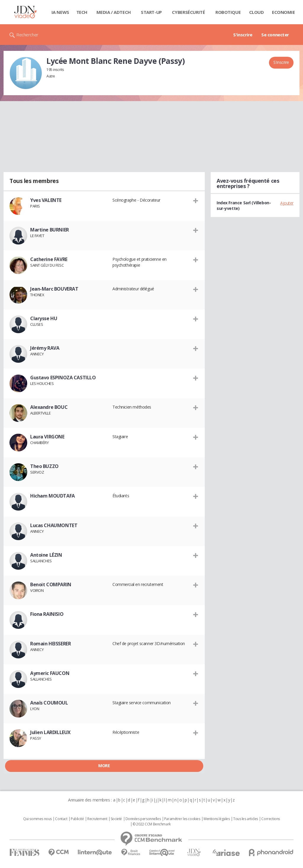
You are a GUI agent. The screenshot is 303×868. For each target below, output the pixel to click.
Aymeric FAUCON (50, 673)
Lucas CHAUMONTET (54, 525)
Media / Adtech (114, 12)
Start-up (151, 12)
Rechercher (27, 35)
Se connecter (275, 35)
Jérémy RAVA (45, 348)
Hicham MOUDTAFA (53, 496)
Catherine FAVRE (49, 259)
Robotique (228, 12)
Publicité (77, 819)
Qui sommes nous (37, 819)
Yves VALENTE (46, 200)
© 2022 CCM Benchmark (152, 824)
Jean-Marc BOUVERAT (54, 289)
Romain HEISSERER (50, 644)
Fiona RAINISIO (47, 614)
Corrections (270, 819)
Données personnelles (143, 819)
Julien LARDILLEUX (50, 732)
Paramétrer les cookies (182, 819)
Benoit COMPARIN (51, 584)
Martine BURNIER (50, 230)
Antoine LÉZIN (46, 555)
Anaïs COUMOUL (49, 703)
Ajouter (287, 203)
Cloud (257, 12)
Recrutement (97, 819)
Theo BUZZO (44, 466)
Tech (82, 12)
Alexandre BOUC (49, 407)
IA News (60, 12)
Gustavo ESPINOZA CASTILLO (63, 378)
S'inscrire (243, 35)
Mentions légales (217, 819)
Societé (116, 819)
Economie (283, 12)
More (104, 766)
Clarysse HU (44, 318)
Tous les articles (246, 819)
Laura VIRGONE (47, 437)
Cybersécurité (188, 12)
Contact (61, 819)
